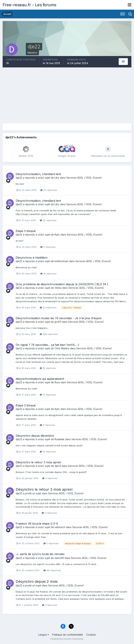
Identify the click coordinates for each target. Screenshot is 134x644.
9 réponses (48, 247)
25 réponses (49, 190)
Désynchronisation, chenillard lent (38, 174)
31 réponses (48, 395)
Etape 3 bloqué (26, 231)
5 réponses (51, 543)
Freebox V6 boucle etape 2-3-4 (37, 524)
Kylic (57, 235)
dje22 (19, 178)
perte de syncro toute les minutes (40, 554)
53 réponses (48, 307)
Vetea (58, 288)
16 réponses (48, 452)
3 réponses (50, 478)
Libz (57, 178)
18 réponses (48, 273)
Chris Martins (62, 348)
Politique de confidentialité (68, 635)
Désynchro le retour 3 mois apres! (38, 462)
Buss (57, 382)
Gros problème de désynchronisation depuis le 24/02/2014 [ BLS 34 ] (62, 284)
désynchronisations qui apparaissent (40, 379)
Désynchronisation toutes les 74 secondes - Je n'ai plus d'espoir (59, 318)
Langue (44, 635)
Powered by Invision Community (67, 639)
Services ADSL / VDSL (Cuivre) (84, 178)
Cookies (91, 635)
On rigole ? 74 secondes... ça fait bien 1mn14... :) (47, 345)
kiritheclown (62, 261)
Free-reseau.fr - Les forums (29, 5)
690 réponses (49, 334)
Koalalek (59, 439)
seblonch (60, 527)
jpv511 (58, 322)
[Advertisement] (67, 95)
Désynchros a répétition (32, 258)
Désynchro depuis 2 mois (37, 581)
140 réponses (52, 570)
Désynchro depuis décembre (35, 436)
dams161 (59, 558)
